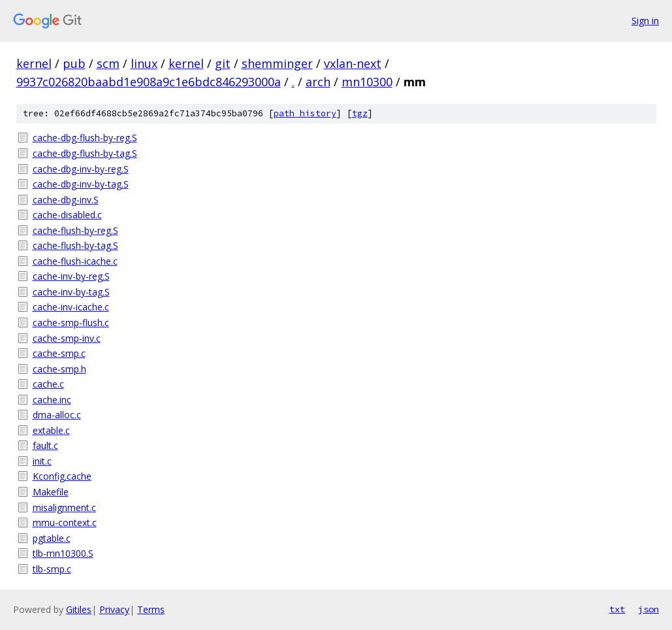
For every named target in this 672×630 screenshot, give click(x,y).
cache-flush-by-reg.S (75, 230)
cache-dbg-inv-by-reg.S (81, 169)
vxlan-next (353, 63)
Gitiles (79, 609)
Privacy (114, 609)
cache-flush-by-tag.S (75, 245)
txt (617, 609)
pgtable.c (52, 538)
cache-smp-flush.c (71, 323)
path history (305, 113)
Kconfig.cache (62, 476)
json (648, 609)
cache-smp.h (59, 369)
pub (74, 63)
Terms (151, 609)
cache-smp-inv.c (67, 338)
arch (318, 82)
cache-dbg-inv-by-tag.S (81, 184)
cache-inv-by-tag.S (71, 292)
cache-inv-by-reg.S (71, 276)
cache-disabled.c (67, 215)
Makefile (51, 492)
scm (108, 63)
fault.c (45, 445)
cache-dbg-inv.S (66, 200)
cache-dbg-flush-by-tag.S (85, 153)
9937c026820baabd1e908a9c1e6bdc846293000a (149, 82)
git (223, 63)
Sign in (645, 21)
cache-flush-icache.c (75, 261)
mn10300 (367, 82)
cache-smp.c (59, 353)
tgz (360, 113)
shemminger (277, 63)
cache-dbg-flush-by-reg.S (85, 138)
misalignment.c (64, 507)
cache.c (48, 384)
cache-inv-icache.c (71, 307)
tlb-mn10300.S (63, 553)
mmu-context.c (65, 522)
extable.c (51, 430)
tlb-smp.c (52, 569)
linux (144, 63)
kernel (34, 63)
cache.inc (52, 400)
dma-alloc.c (57, 415)
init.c (42, 461)
